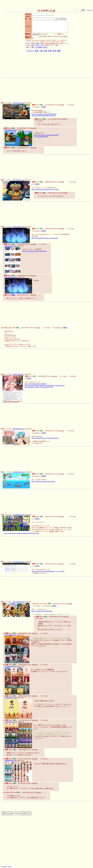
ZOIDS (45, 47)
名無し (14, 295)
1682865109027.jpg (18, 374)
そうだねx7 (37, 606)
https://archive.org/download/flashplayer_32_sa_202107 (48, 571)
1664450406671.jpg (18, 227)
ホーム (90, 10)
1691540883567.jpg (18, 180)
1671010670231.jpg (18, 103)
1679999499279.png (18, 472)
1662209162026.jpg (18, 602)
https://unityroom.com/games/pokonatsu (43, 481)
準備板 (38, 44)
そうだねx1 (70, 105)
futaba (10, 867)
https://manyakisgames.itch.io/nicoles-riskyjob (45, 438)
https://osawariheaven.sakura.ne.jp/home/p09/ (45, 238)
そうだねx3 (47, 328)
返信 (44, 107)
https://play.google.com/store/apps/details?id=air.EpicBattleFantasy (46, 136)
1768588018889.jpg (10, 761)
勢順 (50, 51)
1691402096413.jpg (10, 130)
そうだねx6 (39, 121)
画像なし (60, 34)
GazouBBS (4, 867)
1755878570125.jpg (10, 722)
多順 (46, 51)
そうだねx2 (44, 665)
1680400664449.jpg (18, 429)
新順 (37, 51)
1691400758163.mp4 (11, 277)
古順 (41, 51)
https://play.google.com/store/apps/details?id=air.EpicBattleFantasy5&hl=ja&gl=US (44, 115)
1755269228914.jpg (10, 666)
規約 (57, 45)
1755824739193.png (10, 698)
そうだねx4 (70, 229)
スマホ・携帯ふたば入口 (33, 45)
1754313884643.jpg (10, 635)
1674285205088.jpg (18, 562)
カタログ (30, 51)
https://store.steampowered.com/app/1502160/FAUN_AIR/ (22, 533)
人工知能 (38, 47)
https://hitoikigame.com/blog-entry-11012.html (45, 189)
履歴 (59, 51)
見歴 (54, 51)
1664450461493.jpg (10, 246)
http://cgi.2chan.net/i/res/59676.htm (42, 611)
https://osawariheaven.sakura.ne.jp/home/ (34, 251)
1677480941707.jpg (18, 515)
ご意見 (41, 44)
